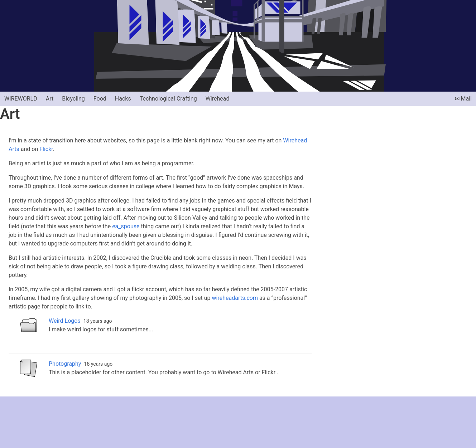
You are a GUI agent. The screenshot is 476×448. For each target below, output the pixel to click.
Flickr (46, 149)
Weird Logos (65, 321)
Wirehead (218, 99)
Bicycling (73, 99)
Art (50, 99)
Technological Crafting (168, 99)
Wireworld (21, 99)
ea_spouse (126, 226)
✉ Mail (463, 99)
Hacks (123, 99)
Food (100, 99)
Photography (65, 364)
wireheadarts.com (235, 298)
